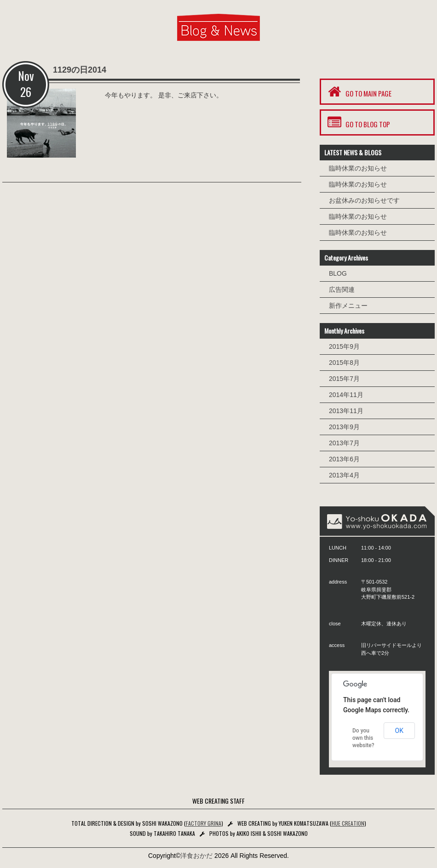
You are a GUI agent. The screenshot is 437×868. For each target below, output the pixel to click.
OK (399, 731)
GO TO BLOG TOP (358, 122)
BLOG (338, 273)
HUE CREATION (348, 823)
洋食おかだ (196, 856)
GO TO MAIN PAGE (359, 92)
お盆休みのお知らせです (364, 200)
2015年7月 (344, 379)
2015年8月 (344, 363)
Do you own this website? (363, 738)
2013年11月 (346, 411)
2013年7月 (344, 443)
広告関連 (342, 289)
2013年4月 (344, 475)
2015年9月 (344, 346)
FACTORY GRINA (204, 823)
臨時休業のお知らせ (358, 168)
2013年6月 (344, 459)
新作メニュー (348, 306)
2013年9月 (344, 427)
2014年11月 (346, 395)
